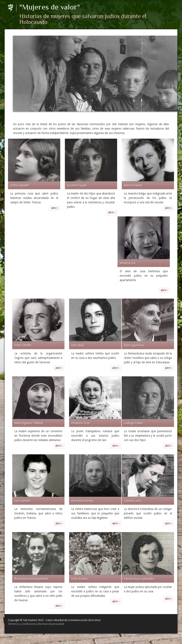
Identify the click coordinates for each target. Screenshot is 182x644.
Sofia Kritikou (80, 579)
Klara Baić (78, 345)
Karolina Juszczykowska (139, 579)
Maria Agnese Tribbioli (29, 423)
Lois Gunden (22, 501)
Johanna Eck (128, 263)
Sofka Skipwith (20, 185)
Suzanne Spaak (77, 185)
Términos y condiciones (22, 624)
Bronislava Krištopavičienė (31, 579)
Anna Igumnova (134, 345)
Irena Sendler (23, 345)
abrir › (55, 208)
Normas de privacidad (51, 624)
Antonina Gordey (82, 501)
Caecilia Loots (133, 501)
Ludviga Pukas (133, 423)
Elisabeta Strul (80, 423)
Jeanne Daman (133, 185)
